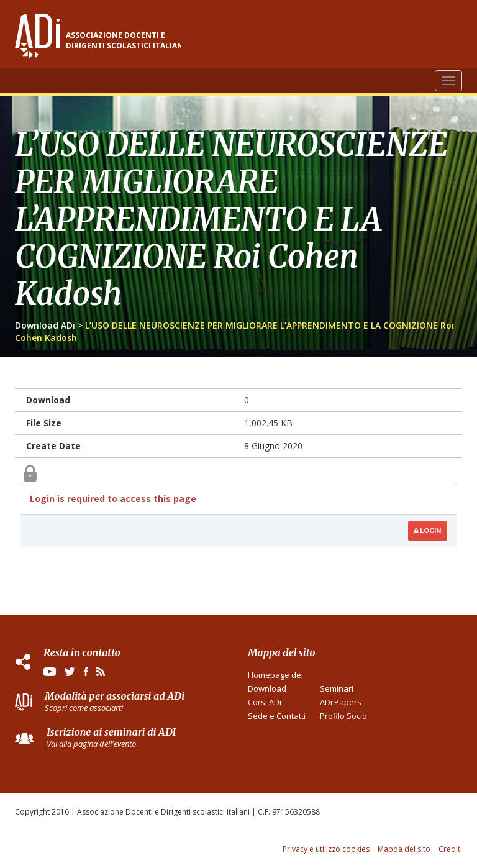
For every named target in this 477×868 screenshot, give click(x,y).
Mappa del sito (404, 849)
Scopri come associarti (84, 708)
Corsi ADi (265, 702)
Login (428, 531)
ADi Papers (341, 702)
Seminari (337, 688)
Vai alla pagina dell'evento (91, 744)
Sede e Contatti (277, 716)
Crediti (450, 849)
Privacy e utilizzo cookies (326, 849)
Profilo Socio (343, 716)
